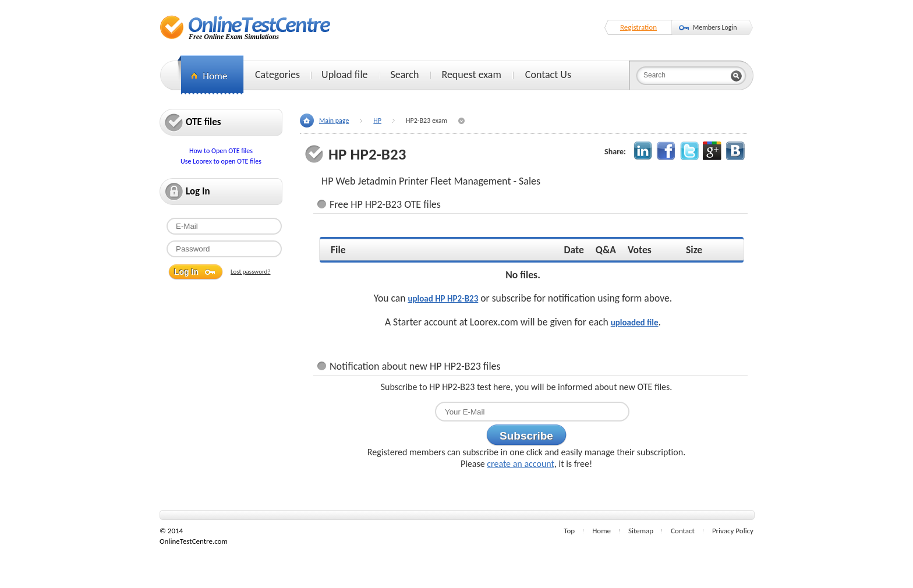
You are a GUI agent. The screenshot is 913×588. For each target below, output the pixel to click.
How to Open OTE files (221, 151)
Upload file (344, 75)
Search (405, 75)
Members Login (715, 27)
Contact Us (548, 75)
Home (601, 531)
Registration (638, 27)
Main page (334, 121)
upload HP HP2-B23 (443, 299)
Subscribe (526, 436)
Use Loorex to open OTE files (221, 161)
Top (569, 531)
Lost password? (251, 272)
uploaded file (635, 323)
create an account (521, 464)
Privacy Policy (733, 531)
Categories (277, 75)
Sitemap (641, 531)
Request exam (471, 75)
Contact (683, 531)
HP (377, 121)
